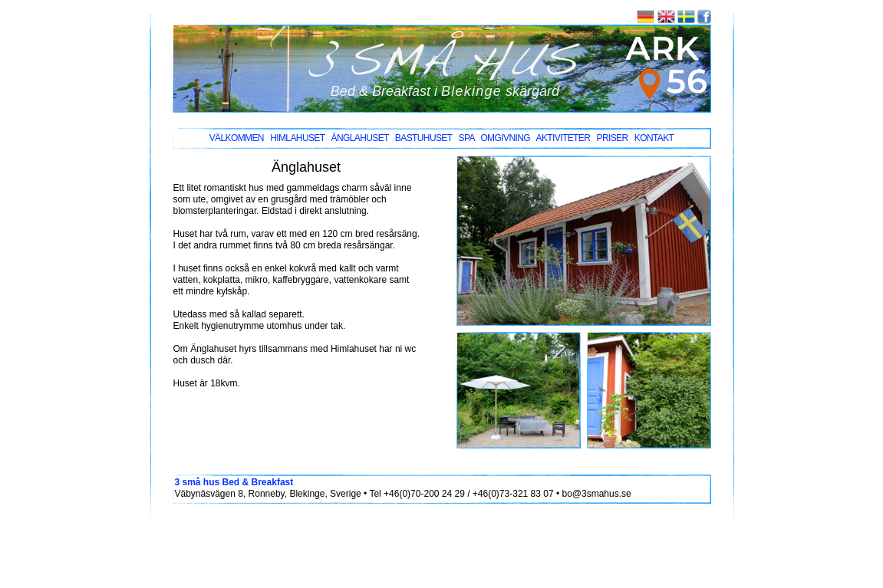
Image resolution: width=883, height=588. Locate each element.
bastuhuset (423, 138)
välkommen (237, 138)
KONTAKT (654, 138)
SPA (467, 138)
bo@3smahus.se (596, 494)
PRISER (612, 138)
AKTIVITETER (563, 138)
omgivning (505, 138)
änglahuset (359, 138)
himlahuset (297, 138)
